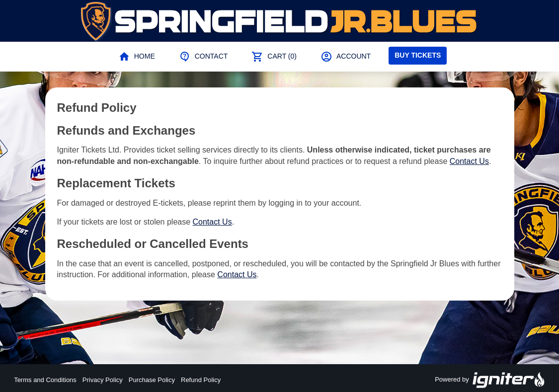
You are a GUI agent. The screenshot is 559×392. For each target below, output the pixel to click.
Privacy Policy (103, 380)
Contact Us (469, 161)
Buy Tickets (418, 55)
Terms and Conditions (45, 380)
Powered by (490, 380)
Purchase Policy (152, 380)
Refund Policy (201, 380)
